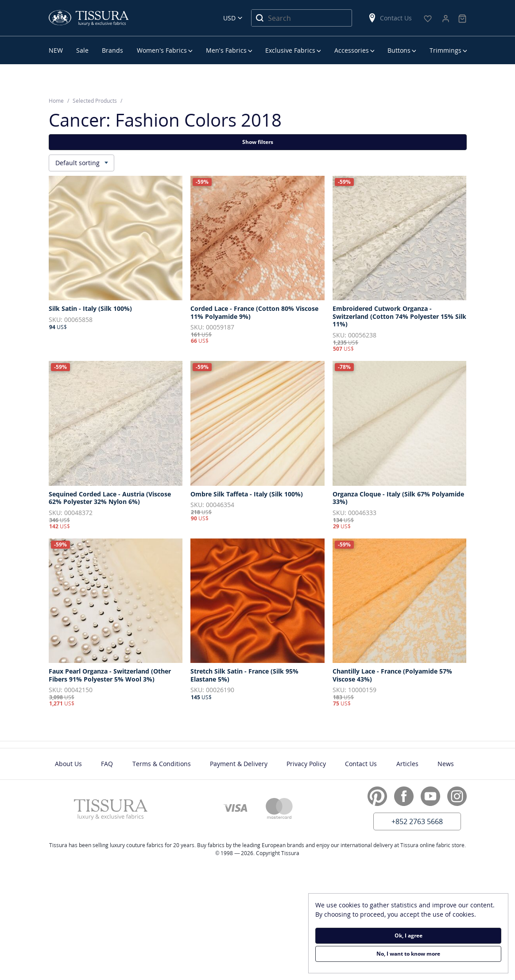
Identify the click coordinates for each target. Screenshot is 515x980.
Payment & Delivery (239, 764)
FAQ (107, 764)
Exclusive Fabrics (290, 50)
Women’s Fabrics (162, 50)
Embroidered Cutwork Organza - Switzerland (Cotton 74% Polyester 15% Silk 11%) (399, 316)
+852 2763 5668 (417, 821)
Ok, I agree (409, 935)
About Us (68, 764)
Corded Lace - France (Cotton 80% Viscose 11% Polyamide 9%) (254, 312)
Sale (82, 50)
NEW (56, 50)
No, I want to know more (408, 954)
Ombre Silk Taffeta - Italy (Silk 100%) (247, 494)
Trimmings (445, 50)
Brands (112, 50)
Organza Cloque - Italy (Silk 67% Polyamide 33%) (398, 498)
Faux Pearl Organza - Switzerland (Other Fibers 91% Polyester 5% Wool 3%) (110, 675)
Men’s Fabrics (226, 50)
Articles (407, 764)
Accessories (352, 50)
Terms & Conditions (162, 764)
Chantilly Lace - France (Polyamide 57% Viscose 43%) (392, 675)
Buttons (399, 50)
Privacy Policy (306, 764)
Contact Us (390, 18)
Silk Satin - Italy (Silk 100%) (90, 309)
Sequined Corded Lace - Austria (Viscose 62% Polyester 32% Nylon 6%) (110, 498)
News (446, 764)
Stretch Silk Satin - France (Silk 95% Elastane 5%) (244, 675)
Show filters (258, 142)
